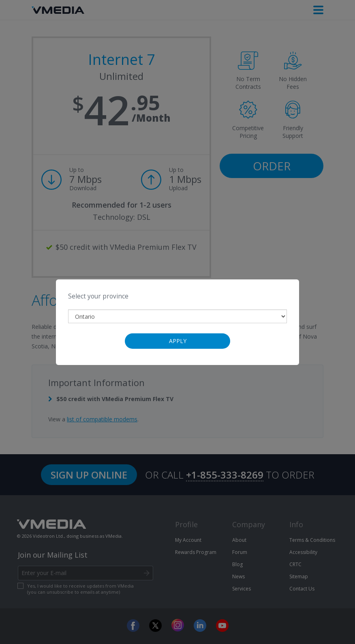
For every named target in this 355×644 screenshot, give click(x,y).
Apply (178, 341)
